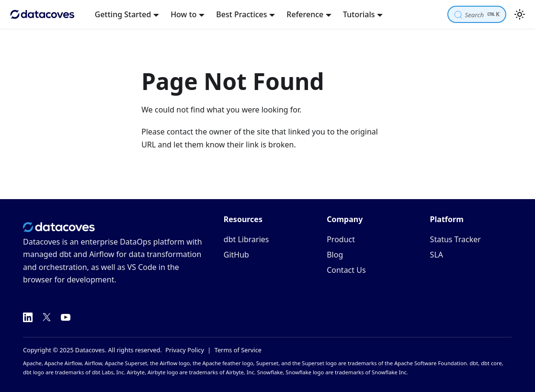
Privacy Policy (185, 350)
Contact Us (346, 270)
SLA (437, 255)
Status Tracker (455, 239)
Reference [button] (305, 14)
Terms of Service (238, 350)
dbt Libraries (246, 239)
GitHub (236, 255)
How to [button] (183, 14)
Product (341, 239)
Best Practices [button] (241, 14)
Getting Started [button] (123, 14)
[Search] (477, 14)
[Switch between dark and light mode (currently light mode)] (520, 14)
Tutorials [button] (359, 14)
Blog (335, 255)
